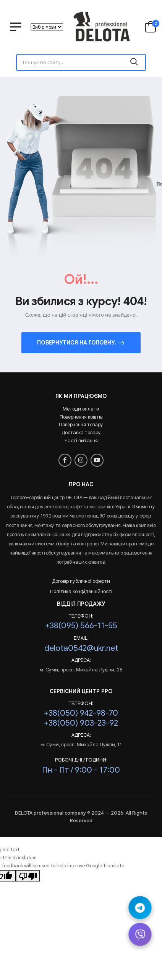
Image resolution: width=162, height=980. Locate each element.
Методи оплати (81, 409)
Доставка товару (81, 433)
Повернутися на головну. (77, 343)
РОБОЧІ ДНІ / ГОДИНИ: (81, 760)
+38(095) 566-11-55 (81, 625)
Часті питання (81, 441)
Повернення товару (81, 425)
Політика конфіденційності (81, 591)
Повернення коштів (81, 417)
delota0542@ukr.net (81, 648)
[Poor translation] (28, 876)
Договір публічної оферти (81, 581)
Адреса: (81, 660)
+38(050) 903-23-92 (81, 723)
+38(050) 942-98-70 (81, 713)
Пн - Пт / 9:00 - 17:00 (81, 770)
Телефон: (81, 616)
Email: (81, 638)
